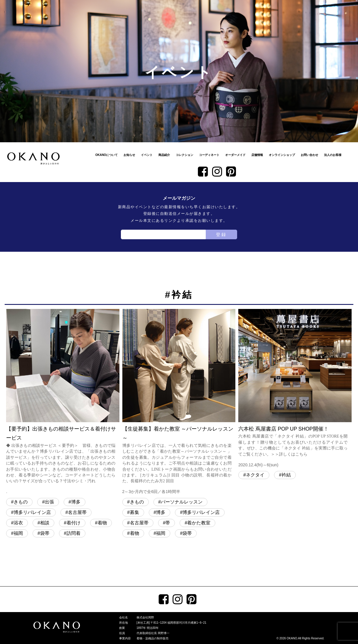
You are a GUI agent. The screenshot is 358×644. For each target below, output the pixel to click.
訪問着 (74, 533)
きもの (21, 502)
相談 (45, 523)
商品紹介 (164, 155)
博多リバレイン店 (32, 512)
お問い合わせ (309, 155)
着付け (74, 523)
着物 (102, 523)
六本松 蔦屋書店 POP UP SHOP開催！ (295, 389)
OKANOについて (106, 155)
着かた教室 (199, 523)
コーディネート (209, 155)
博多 (76, 502)
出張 (49, 502)
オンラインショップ (282, 155)
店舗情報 (257, 155)
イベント (147, 155)
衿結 (286, 475)
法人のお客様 (333, 155)
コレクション (185, 155)
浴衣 (18, 523)
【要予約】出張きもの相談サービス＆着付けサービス (63, 402)
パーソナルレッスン (182, 502)
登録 (221, 234)
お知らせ (129, 155)
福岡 (18, 533)
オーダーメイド (235, 155)
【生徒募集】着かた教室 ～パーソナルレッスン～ (179, 402)
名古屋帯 (77, 512)
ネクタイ (255, 475)
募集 (135, 512)
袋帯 (45, 533)
